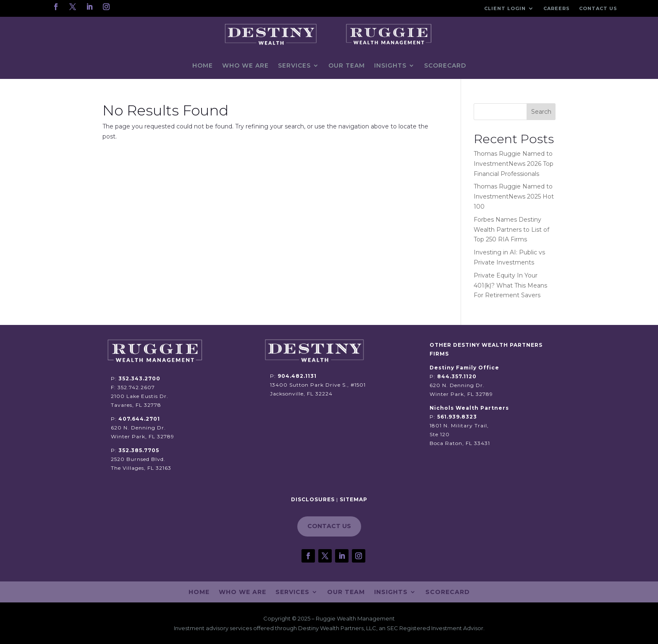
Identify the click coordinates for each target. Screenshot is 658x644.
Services (294, 65)
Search (541, 112)
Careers (557, 8)
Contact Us (598, 8)
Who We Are (245, 65)
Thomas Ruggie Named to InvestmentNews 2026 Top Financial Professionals (514, 164)
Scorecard (445, 65)
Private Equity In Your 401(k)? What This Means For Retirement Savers (510, 285)
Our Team (347, 65)
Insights (390, 65)
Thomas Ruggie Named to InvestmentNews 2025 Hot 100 (514, 196)
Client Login (505, 8)
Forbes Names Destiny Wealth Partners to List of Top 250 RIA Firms (511, 230)
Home (203, 65)
